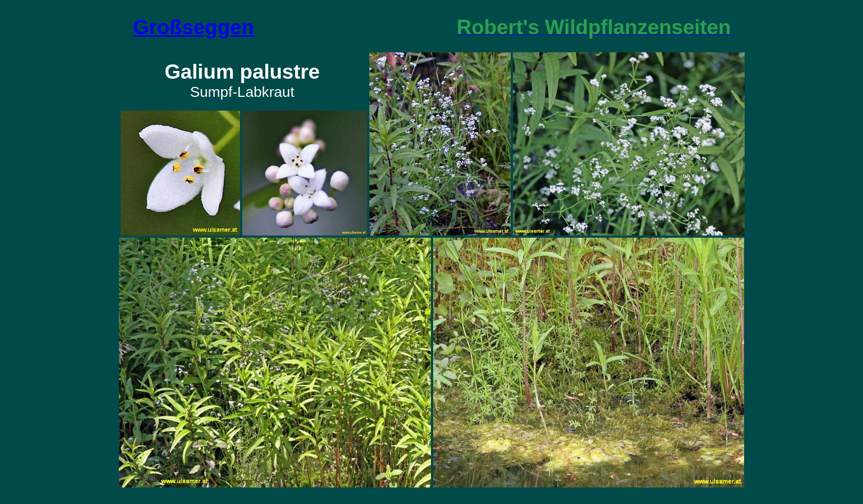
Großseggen (194, 27)
